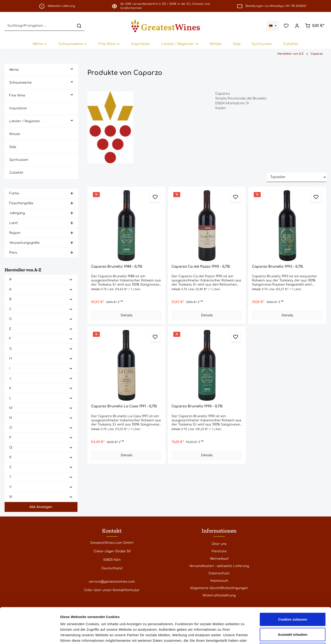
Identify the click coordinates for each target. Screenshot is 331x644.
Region (41, 233)
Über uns (219, 544)
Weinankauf (219, 559)
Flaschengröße (41, 203)
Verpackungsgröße (41, 243)
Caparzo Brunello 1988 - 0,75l (117, 267)
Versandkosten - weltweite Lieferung (219, 566)
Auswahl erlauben (293, 599)
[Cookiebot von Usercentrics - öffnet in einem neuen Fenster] (30, 635)
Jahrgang (41, 213)
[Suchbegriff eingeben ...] (39, 26)
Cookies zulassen (293, 584)
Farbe (41, 193)
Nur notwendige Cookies (293, 614)
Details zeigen (244, 635)
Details (127, 315)
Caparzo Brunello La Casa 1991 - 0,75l (124, 406)
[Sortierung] (297, 177)
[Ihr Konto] (297, 26)
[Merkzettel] (286, 26)
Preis (41, 253)
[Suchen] (79, 26)
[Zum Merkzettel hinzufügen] (155, 197)
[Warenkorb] (315, 26)
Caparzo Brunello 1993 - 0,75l (278, 267)
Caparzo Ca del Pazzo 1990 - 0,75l (201, 267)
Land (41, 223)
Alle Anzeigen (41, 507)
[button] (72, 69)
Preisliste (219, 551)
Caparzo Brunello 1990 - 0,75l (197, 406)
